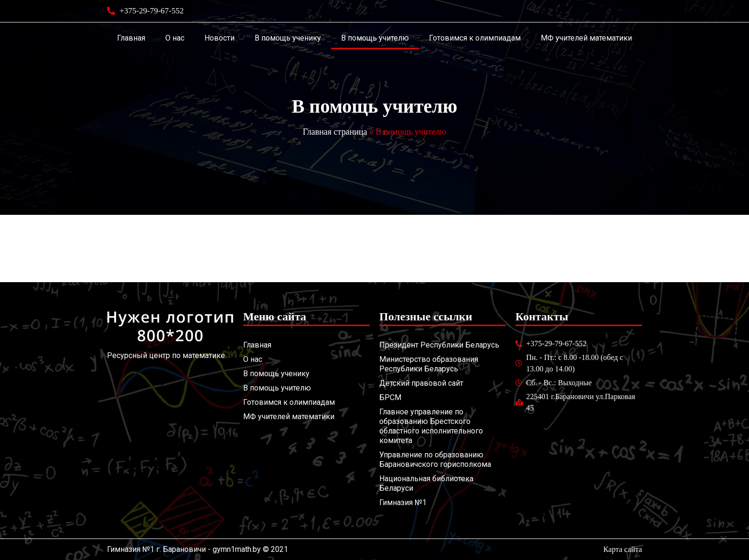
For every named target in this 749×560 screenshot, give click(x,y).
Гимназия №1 (403, 502)
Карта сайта (623, 549)
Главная (131, 38)
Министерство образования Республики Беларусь (429, 364)
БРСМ (390, 397)
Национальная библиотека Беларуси (426, 483)
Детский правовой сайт (421, 383)
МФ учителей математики (586, 38)
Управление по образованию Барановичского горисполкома (435, 460)
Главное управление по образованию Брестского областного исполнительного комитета (431, 426)
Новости (219, 38)
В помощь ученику (288, 38)
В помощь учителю (375, 38)
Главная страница (335, 132)
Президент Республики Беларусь (439, 345)
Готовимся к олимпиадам (475, 38)
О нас (175, 38)
